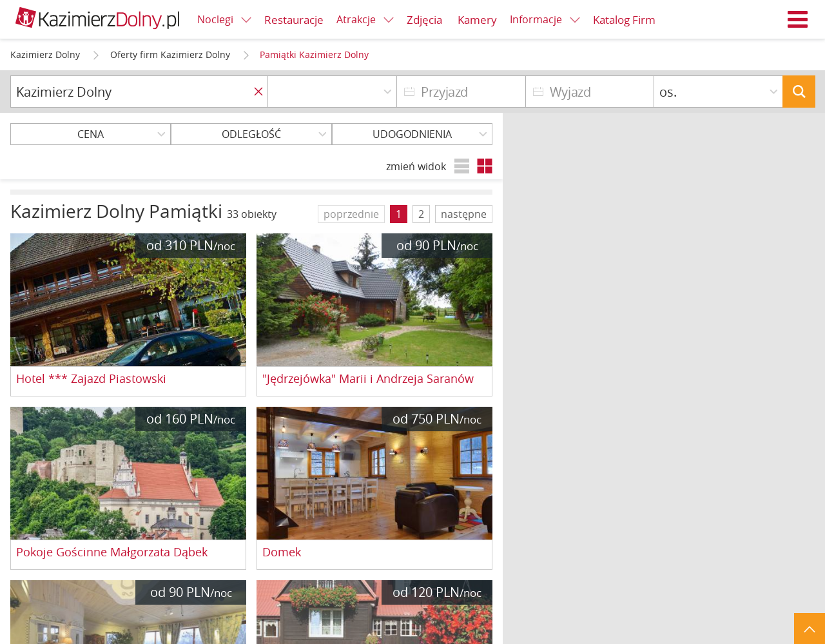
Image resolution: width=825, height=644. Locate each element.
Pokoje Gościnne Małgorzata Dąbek (112, 552)
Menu (798, 19)
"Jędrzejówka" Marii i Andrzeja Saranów (368, 379)
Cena (91, 134)
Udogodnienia (412, 134)
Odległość (251, 134)
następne (464, 214)
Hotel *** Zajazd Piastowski (91, 379)
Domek (282, 552)
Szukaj (799, 92)
